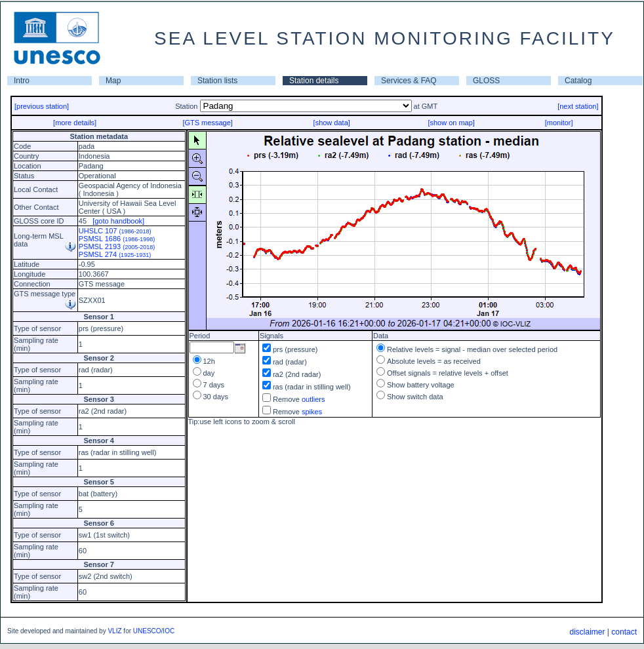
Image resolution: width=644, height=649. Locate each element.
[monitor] (559, 123)
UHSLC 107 (115, 231)
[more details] (75, 123)
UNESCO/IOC (154, 631)
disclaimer (587, 632)
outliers (313, 399)
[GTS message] (207, 123)
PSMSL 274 (115, 254)
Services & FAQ (409, 81)
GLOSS (486, 81)
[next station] (578, 106)
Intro (22, 81)
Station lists (217, 81)
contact (624, 632)
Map (113, 81)
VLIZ (114, 631)
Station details (314, 81)
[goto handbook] (118, 221)
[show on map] (451, 123)
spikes (312, 412)
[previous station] (42, 106)
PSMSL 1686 (117, 239)
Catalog (578, 81)
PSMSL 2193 (117, 246)
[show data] (332, 123)
